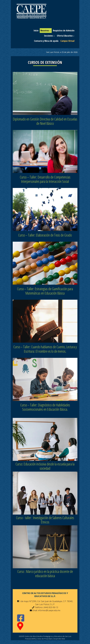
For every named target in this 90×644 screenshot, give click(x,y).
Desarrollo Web (59, 639)
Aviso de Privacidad (45, 639)
